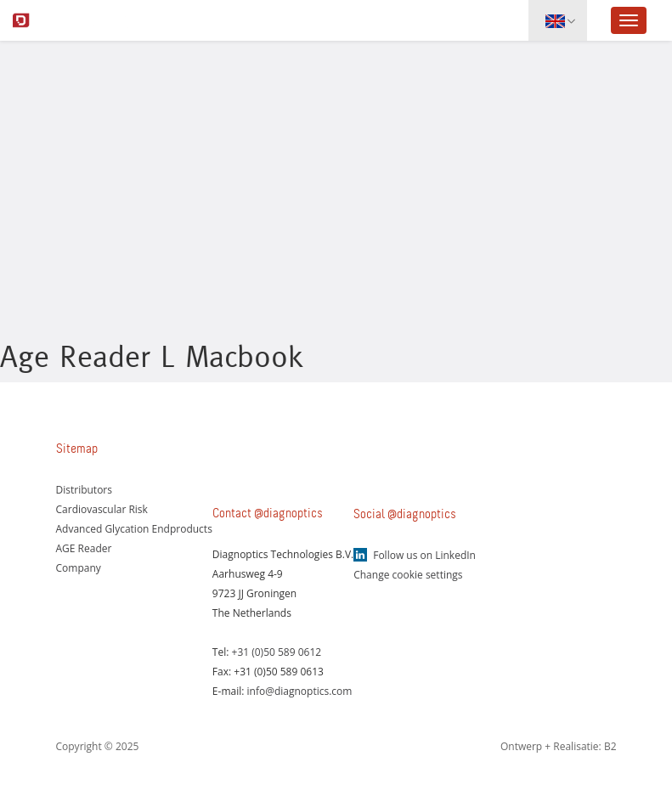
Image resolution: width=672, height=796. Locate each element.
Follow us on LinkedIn (424, 555)
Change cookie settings (408, 575)
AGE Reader (84, 548)
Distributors (85, 490)
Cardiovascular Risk (102, 509)
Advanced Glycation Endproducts (134, 529)
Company (79, 568)
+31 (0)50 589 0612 (277, 652)
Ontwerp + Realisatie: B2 (559, 746)
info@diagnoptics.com (300, 691)
